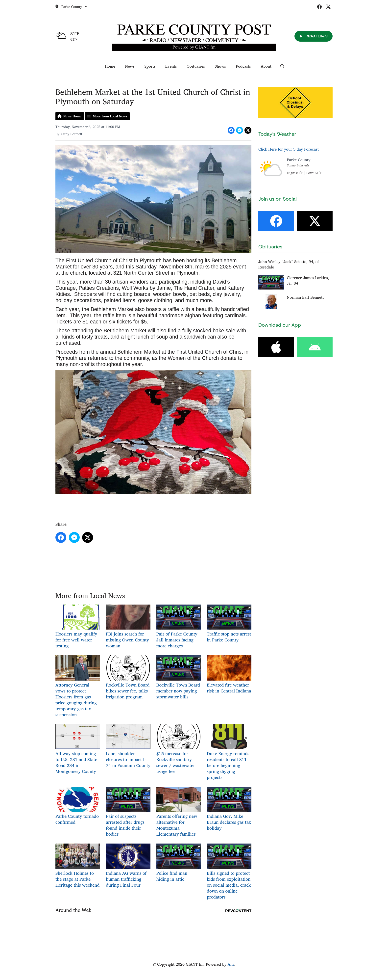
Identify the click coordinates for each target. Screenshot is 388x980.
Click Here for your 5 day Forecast (289, 149)
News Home (72, 116)
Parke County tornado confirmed (78, 806)
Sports (150, 66)
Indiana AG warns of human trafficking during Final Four (128, 866)
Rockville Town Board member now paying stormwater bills (179, 678)
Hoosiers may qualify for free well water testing (78, 627)
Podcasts (243, 66)
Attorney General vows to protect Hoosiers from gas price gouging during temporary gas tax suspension (78, 687)
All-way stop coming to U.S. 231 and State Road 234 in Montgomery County (78, 750)
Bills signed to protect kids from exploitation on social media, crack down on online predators (229, 872)
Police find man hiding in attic (179, 863)
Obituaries (196, 66)
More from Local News (110, 116)
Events (171, 66)
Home (110, 66)
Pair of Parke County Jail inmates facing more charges (179, 627)
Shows (220, 66)
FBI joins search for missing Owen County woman (128, 627)
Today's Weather (277, 134)
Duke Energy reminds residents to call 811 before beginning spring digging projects (229, 753)
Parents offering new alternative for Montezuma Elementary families (179, 812)
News (130, 66)
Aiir (231, 964)
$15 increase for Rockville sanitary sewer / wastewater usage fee (179, 750)
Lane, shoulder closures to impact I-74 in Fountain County (128, 747)
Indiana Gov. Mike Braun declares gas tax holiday (229, 809)
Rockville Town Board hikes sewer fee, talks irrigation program (128, 678)
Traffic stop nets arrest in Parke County (229, 624)
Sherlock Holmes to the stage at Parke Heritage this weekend (78, 866)
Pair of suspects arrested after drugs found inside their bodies (128, 812)
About (266, 66)
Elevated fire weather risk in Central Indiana (229, 675)
